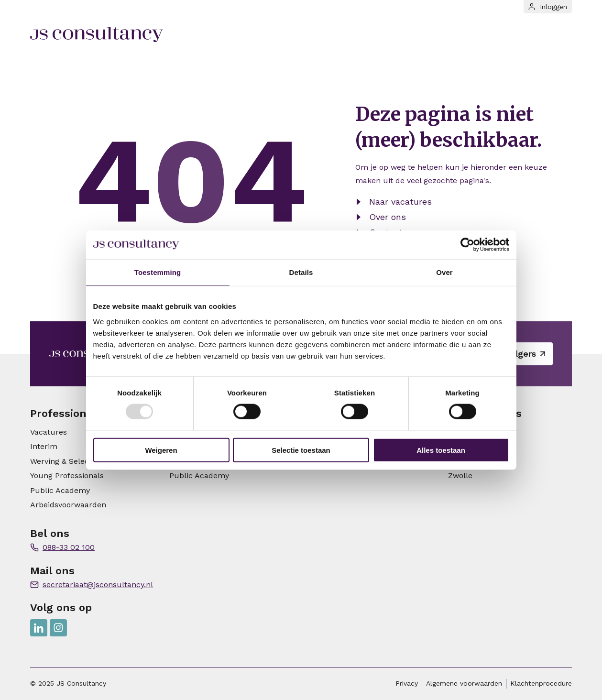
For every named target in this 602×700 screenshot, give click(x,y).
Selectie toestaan (301, 450)
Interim (44, 446)
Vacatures (49, 432)
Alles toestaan (441, 450)
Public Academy (60, 490)
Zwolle (460, 476)
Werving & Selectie (64, 461)
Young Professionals (67, 476)
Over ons (388, 217)
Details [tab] (301, 272)
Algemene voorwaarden (464, 683)
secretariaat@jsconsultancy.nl (98, 585)
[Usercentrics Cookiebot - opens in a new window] (467, 245)
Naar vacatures (400, 202)
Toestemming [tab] (158, 272)
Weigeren (161, 450)
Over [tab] (444, 272)
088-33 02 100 (69, 547)
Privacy (407, 683)
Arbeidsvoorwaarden (68, 505)
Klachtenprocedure (541, 683)
